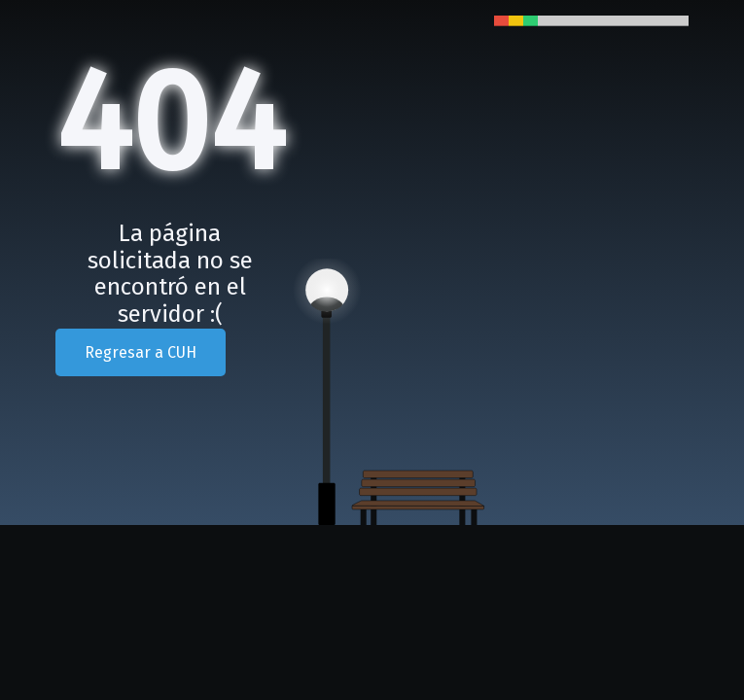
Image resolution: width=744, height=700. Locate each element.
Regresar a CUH (141, 352)
